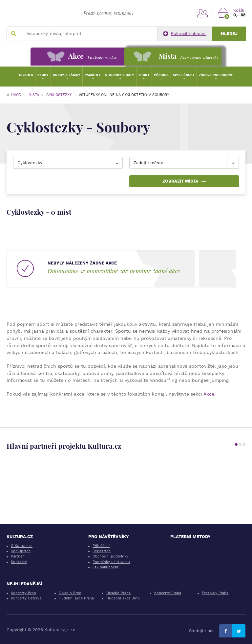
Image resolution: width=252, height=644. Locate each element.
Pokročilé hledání (185, 34)
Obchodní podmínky (110, 556)
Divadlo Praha (118, 593)
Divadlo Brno (70, 593)
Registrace (102, 551)
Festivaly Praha (215, 593)
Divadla (26, 75)
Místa (34, 95)
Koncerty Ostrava (26, 598)
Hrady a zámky (67, 75)
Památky (93, 75)
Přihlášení (101, 546)
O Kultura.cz (22, 546)
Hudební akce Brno (123, 598)
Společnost (184, 75)
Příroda (161, 75)
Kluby (43, 75)
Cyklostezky (60, 95)
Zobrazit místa (184, 181)
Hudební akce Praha (76, 598)
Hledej (229, 34)
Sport (144, 75)
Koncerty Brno (23, 593)
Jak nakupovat (105, 567)
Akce (209, 394)
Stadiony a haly (120, 75)
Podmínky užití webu (111, 562)
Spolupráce (21, 551)
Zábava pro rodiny (216, 75)
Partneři (18, 556)
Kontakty (19, 562)
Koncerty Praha (168, 593)
